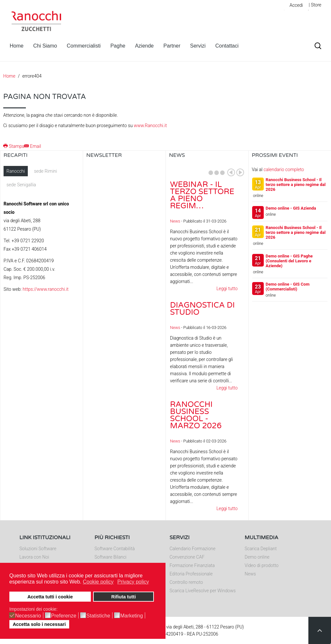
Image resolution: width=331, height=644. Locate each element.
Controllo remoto (186, 582)
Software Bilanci (110, 557)
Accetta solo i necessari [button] (39, 624)
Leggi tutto (227, 289)
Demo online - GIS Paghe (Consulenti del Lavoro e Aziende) (289, 261)
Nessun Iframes (124, 231)
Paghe (118, 46)
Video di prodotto (262, 565)
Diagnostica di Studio (202, 309)
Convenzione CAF (187, 557)
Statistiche (98, 616)
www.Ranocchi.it (150, 126)
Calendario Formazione (193, 549)
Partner (172, 46)
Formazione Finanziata (192, 565)
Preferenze (64, 616)
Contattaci (227, 46)
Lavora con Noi (34, 557)
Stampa (14, 146)
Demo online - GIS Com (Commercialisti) (288, 287)
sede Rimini (45, 171)
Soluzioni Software (38, 549)
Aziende (144, 46)
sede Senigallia (21, 185)
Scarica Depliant (261, 549)
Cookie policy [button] (98, 582)
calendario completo (284, 169)
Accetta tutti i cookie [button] (50, 597)
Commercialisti (84, 46)
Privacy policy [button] (133, 582)
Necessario (28, 616)
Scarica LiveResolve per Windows (203, 591)
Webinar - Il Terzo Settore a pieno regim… (202, 195)
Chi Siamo (45, 46)
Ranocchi (16, 171)
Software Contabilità (114, 549)
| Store (315, 5)
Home (17, 46)
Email (33, 146)
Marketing (132, 616)
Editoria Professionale (191, 574)
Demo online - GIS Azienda (291, 208)
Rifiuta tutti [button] (123, 597)
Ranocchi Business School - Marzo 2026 (196, 415)
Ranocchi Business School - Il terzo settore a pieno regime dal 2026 (296, 185)
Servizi (198, 46)
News (175, 221)
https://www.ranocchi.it (46, 289)
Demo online (257, 557)
